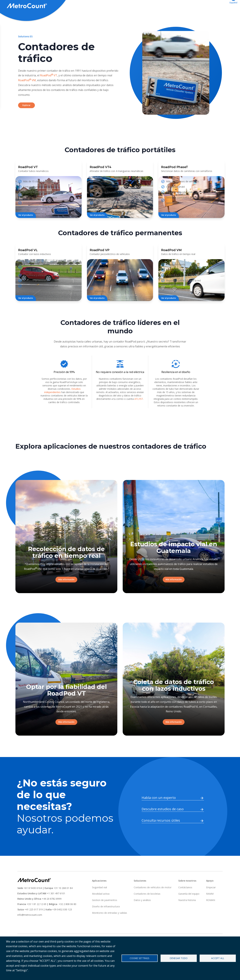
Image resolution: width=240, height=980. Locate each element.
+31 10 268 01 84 (63, 900)
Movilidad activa (101, 906)
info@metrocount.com (30, 927)
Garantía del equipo (189, 906)
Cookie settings (140, 958)
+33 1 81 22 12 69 (36, 916)
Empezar (211, 900)
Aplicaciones (151, 6)
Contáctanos (216, 6)
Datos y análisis (142, 912)
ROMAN (211, 912)
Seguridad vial (99, 900)
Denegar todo (179, 958)
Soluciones (129, 6)
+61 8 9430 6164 (33, 900)
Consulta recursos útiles (161, 833)
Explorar (26, 118)
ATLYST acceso (191, 6)
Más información (66, 592)
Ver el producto (26, 227)
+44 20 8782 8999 (52, 911)
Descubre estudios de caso (163, 821)
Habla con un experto (159, 810)
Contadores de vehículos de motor (153, 900)
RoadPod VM (27, 93)
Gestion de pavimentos (105, 912)
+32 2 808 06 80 (67, 916)
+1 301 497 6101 (56, 906)
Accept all (218, 958)
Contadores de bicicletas (147, 906)
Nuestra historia (187, 912)
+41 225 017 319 (34, 922)
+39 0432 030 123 (62, 922)
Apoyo (170, 6)
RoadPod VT (49, 88)
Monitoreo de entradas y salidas (110, 925)
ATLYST (139, 411)
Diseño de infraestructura (106, 919)
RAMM (210, 906)
